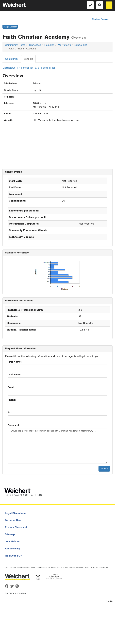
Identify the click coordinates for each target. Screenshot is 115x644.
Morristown (64, 45)
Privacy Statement (16, 527)
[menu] (109, 5)
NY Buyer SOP (14, 556)
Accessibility (12, 549)
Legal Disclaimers (16, 513)
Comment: (14, 425)
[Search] (100, 5)
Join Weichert (13, 541)
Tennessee (35, 45)
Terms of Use (13, 520)
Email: (11, 387)
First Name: (15, 362)
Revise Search (101, 19)
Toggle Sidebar (10, 27)
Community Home (15, 45)
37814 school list (45, 68)
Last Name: (14, 374)
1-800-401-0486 (33, 495)
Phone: (12, 400)
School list (81, 45)
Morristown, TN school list (18, 68)
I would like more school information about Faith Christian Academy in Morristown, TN (57, 446)
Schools (28, 59)
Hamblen (49, 45)
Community (12, 59)
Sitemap (10, 534)
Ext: (10, 413)
